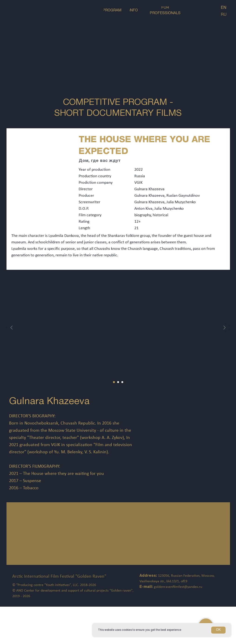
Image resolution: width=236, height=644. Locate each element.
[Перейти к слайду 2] (118, 382)
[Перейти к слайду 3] (122, 382)
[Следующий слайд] (224, 328)
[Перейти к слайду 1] (114, 382)
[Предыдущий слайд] (12, 328)
